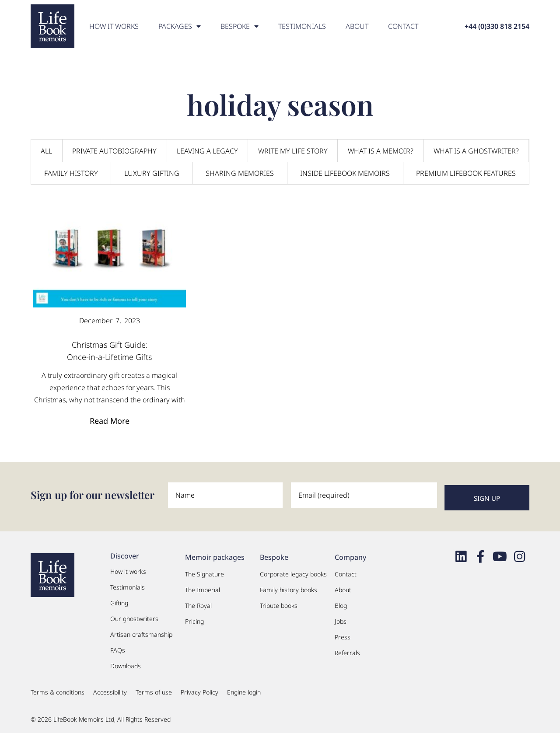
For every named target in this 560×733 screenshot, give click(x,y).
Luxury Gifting (152, 173)
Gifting (119, 600)
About (357, 26)
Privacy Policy (199, 689)
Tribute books (279, 603)
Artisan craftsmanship (141, 632)
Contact (403, 26)
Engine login (244, 689)
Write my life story (293, 151)
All (46, 151)
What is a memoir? (381, 151)
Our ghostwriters (134, 616)
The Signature (205, 571)
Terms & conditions (58, 689)
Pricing (194, 619)
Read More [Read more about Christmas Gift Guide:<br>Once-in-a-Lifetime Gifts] (110, 421)
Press (343, 634)
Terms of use (154, 689)
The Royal (198, 603)
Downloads (126, 663)
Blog (341, 603)
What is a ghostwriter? (476, 151)
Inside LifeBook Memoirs (345, 173)
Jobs (341, 619)
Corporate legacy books (293, 571)
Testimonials (302, 26)
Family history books (289, 587)
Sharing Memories (240, 173)
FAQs (118, 647)
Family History (71, 173)
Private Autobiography (114, 151)
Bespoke (240, 26)
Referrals (347, 650)
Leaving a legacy (207, 151)
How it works (114, 26)
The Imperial (203, 587)
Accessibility (110, 689)
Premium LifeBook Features (466, 173)
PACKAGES (180, 26)
